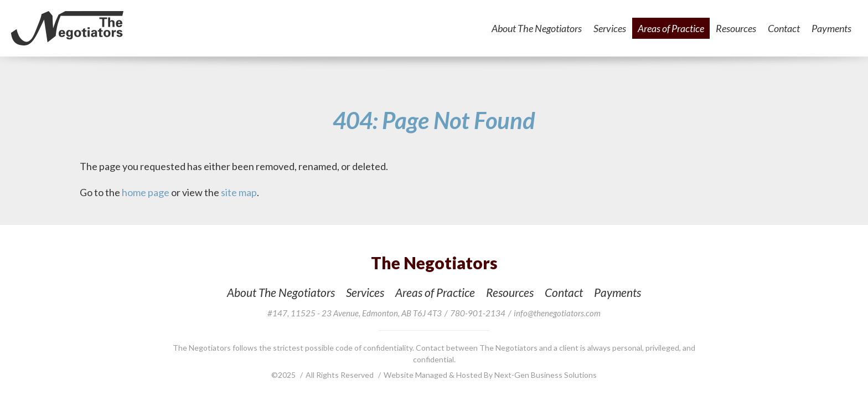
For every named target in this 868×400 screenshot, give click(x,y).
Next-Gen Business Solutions (546, 375)
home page (146, 192)
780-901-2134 (478, 313)
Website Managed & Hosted (434, 375)
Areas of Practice (671, 28)
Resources (736, 28)
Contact (784, 28)
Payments (831, 28)
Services (610, 28)
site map (239, 192)
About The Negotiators (537, 28)
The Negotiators (67, 28)
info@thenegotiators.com (557, 313)
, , (355, 313)
